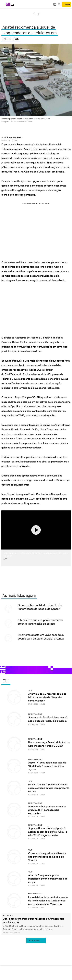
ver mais (36, 941)
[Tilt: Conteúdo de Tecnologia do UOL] (8, 4)
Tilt (36, 14)
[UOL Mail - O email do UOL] (55, 4)
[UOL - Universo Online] (12, 5)
